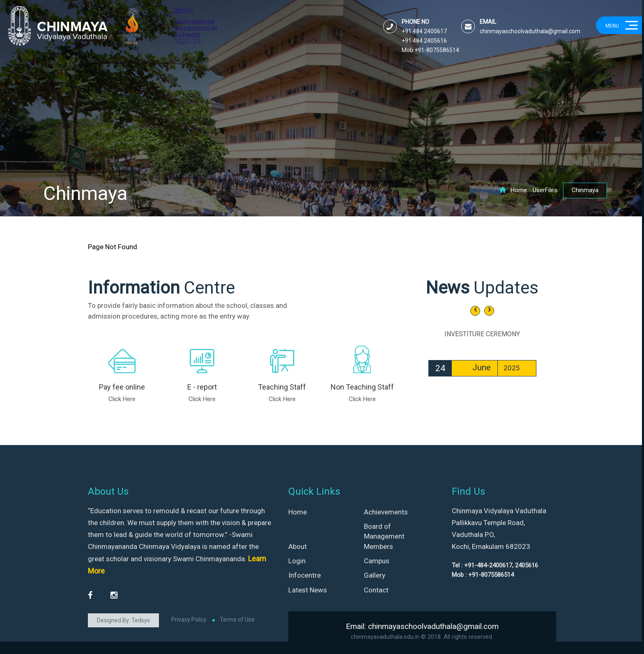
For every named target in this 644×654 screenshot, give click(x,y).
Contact (376, 590)
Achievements (386, 512)
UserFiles (545, 190)
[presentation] (475, 311)
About (298, 546)
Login (297, 561)
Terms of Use (237, 620)
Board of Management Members (384, 536)
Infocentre (305, 575)
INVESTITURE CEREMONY (482, 334)
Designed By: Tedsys (123, 620)
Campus (377, 561)
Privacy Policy (189, 620)
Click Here (122, 399)
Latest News (308, 590)
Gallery (375, 575)
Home (513, 190)
